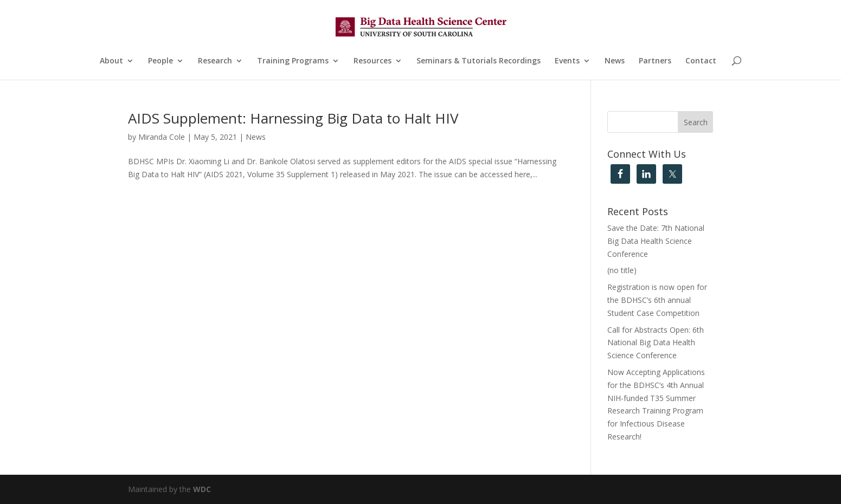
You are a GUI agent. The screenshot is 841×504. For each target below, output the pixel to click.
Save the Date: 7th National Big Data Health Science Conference (656, 241)
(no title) (622, 270)
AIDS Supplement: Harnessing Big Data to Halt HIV (293, 118)
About (111, 61)
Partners (655, 61)
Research (215, 61)
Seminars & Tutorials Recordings (479, 61)
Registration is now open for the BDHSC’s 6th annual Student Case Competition (657, 300)
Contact (701, 61)
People (161, 61)
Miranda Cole (162, 137)
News (615, 61)
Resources (373, 61)
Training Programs (293, 61)
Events (567, 61)
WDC (202, 489)
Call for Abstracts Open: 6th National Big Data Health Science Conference (656, 343)
